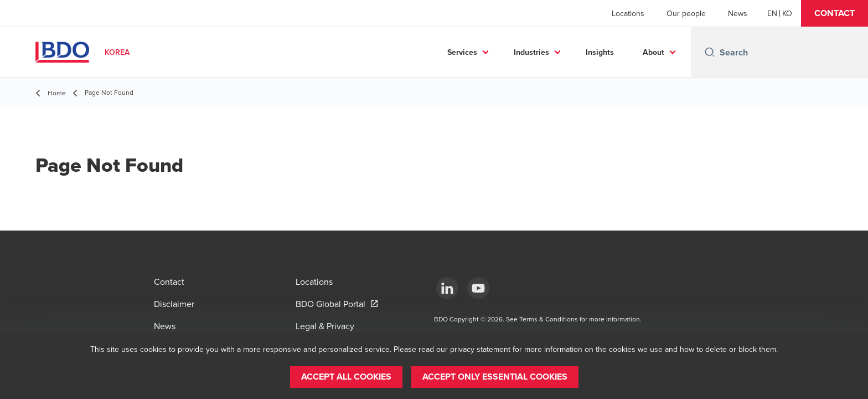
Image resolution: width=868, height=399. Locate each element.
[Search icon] (710, 52)
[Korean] (787, 13)
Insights (600, 52)
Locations (628, 13)
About (653, 52)
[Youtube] (478, 288)
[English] (772, 13)
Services (462, 52)
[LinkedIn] (447, 288)
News (738, 13)
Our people (686, 13)
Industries (531, 52)
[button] (835, 13)
